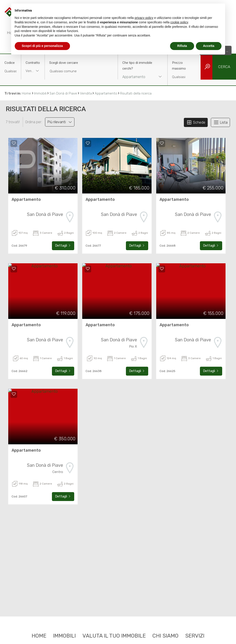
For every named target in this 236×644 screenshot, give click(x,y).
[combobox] (33, 71)
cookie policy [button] (179, 22)
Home (39, 636)
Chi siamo (165, 636)
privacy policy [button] (144, 18)
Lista (220, 122)
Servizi (195, 636)
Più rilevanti (60, 122)
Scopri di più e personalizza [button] (42, 46)
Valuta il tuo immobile (114, 636)
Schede (196, 122)
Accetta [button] (209, 46)
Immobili (64, 636)
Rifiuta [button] (182, 46)
